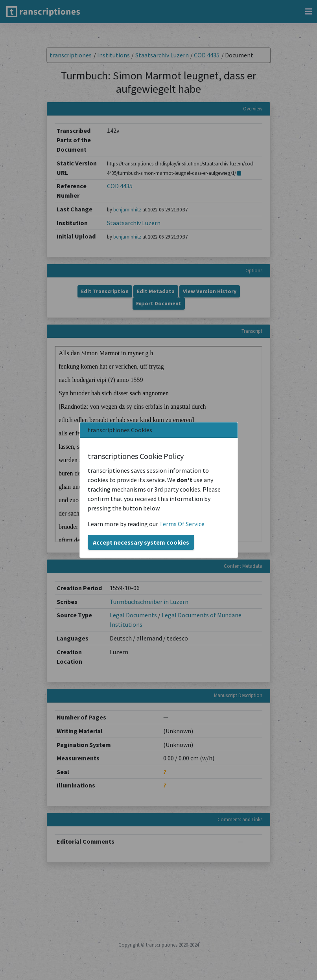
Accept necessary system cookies (141, 542)
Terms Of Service (182, 524)
